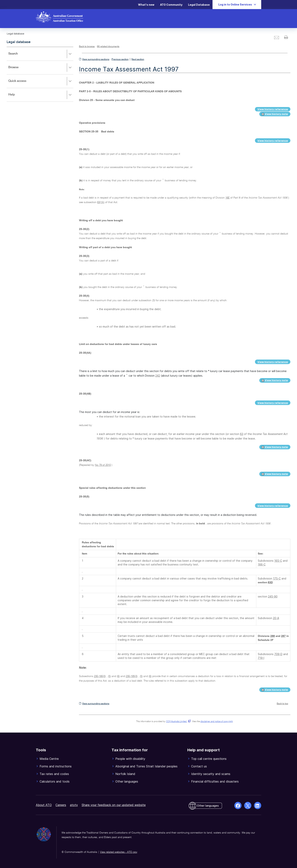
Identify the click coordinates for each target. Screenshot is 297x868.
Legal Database (199, 5)
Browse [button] (41, 68)
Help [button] (41, 95)
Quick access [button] (41, 81)
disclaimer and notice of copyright (216, 722)
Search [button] (41, 54)
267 (283, 636)
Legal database (19, 42)
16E (227, 198)
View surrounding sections (96, 59)
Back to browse (87, 47)
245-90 (273, 596)
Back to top (282, 704)
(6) (118, 676)
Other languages (208, 806)
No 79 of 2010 (103, 465)
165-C (278, 561)
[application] (40, 74)
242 (158, 376)
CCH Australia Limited (178, 722)
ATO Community (171, 5)
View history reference (273, 109)
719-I (261, 658)
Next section (138, 59)
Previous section (120, 59)
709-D (278, 654)
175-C (277, 578)
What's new (146, 5)
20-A (276, 618)
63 (242, 434)
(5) (109, 676)
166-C (262, 564)
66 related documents (108, 47)
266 (273, 636)
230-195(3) (132, 676)
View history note (275, 114)
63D (270, 583)
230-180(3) (100, 676)
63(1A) (101, 202)
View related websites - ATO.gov (119, 852)
